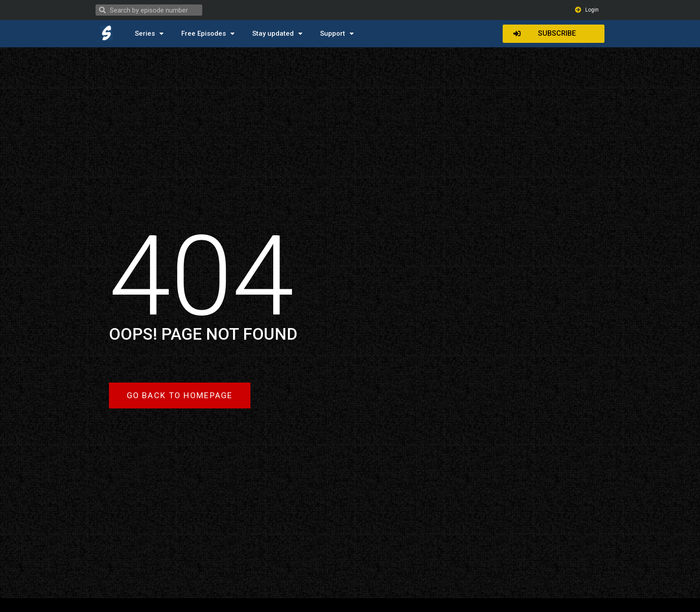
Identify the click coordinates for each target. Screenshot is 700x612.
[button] (554, 34)
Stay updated (277, 34)
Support (337, 34)
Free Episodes (208, 34)
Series (149, 34)
